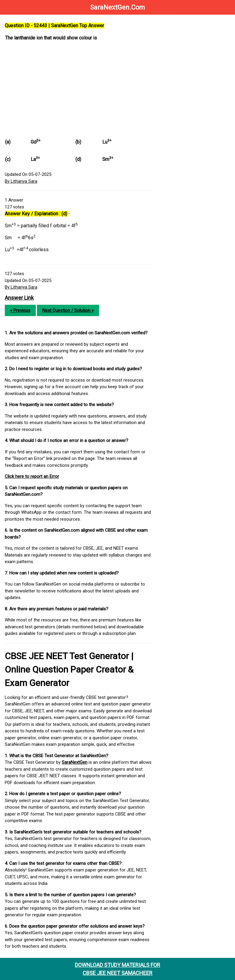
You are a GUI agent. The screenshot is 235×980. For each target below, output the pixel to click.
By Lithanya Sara (21, 181)
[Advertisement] (78, 88)
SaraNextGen (75, 762)
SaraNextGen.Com (117, 7)
